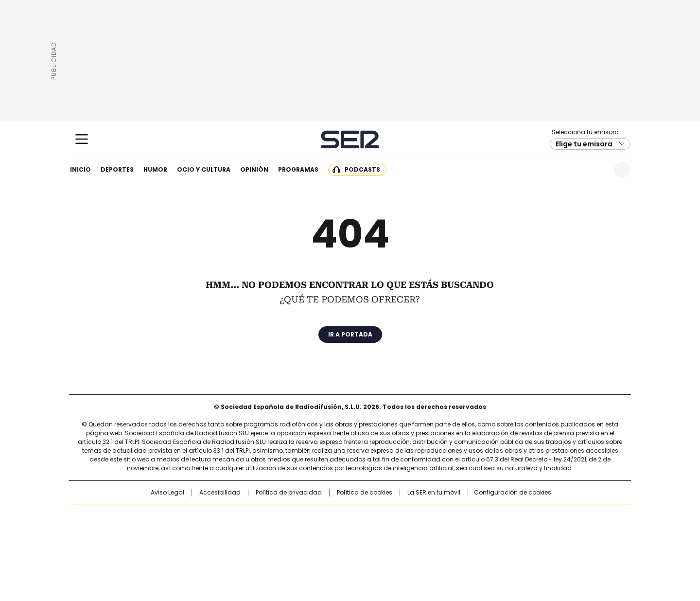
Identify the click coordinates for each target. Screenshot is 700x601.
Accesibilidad (220, 493)
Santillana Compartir (378, 516)
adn (490, 516)
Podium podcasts (326, 546)
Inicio (80, 169)
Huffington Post (250, 532)
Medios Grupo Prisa (152, 549)
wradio (331, 532)
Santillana (324, 516)
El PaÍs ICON (368, 546)
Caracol (525, 516)
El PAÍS (235, 516)
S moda (410, 546)
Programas (298, 169)
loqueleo (453, 546)
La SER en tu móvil (434, 493)
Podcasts (362, 169)
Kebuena (522, 532)
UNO (301, 532)
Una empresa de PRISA (153, 526)
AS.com (458, 516)
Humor (155, 169)
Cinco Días (369, 532)
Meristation (501, 546)
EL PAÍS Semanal (440, 532)
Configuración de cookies (513, 493)
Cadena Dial (405, 532)
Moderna (281, 546)
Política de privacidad (289, 493)
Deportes (117, 169)
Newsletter (598, 170)
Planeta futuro (481, 532)
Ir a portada (350, 334)
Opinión (254, 169)
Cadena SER (350, 139)
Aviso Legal (167, 493)
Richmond (232, 546)
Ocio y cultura (204, 169)
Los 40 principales (278, 516)
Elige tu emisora (584, 144)
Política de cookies (365, 493)
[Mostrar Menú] (82, 139)
